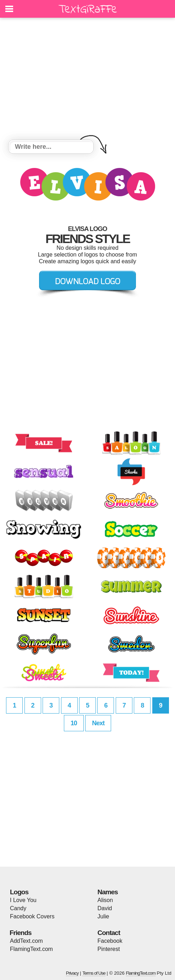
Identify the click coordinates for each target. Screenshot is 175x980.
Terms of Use (94, 973)
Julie (103, 916)
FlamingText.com (31, 949)
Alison (105, 900)
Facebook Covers (32, 916)
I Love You (23, 900)
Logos (19, 892)
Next (98, 723)
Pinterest (109, 949)
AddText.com (26, 941)
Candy (18, 908)
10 (74, 723)
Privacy (72, 973)
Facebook (110, 941)
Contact (109, 933)
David (105, 908)
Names (108, 892)
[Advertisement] (87, 80)
